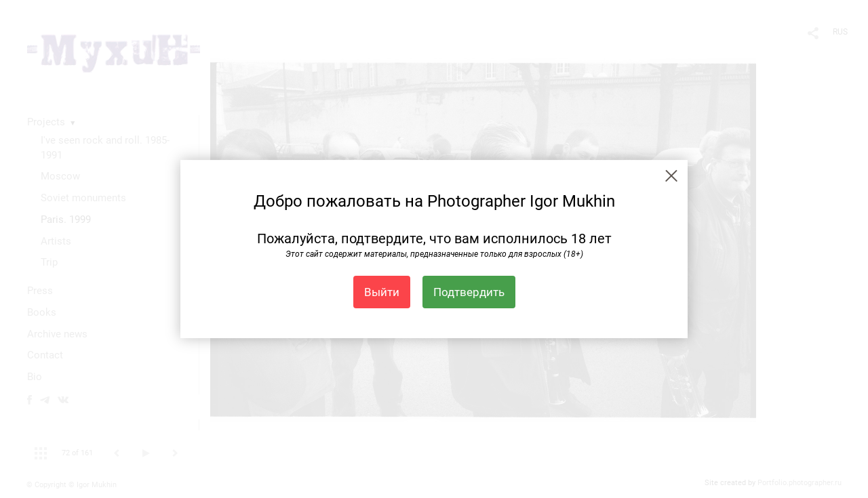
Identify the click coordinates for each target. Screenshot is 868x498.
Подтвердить (469, 292)
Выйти (382, 292)
